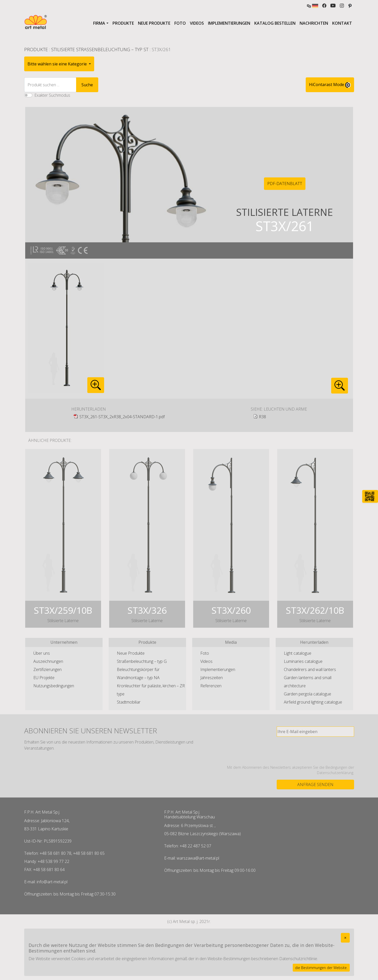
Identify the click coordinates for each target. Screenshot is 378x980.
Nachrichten (314, 23)
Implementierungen (229, 23)
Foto (180, 23)
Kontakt (342, 23)
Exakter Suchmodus (52, 95)
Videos (197, 23)
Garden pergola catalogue (307, 694)
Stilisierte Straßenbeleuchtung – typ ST (100, 49)
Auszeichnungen (48, 661)
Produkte (123, 23)
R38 (262, 417)
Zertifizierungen (47, 669)
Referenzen (211, 686)
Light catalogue (298, 653)
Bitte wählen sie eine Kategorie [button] (58, 64)
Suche (87, 85)
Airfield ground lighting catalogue (313, 702)
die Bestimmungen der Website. (321, 968)
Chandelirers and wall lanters (310, 669)
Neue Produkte (154, 23)
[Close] (345, 938)
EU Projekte (44, 678)
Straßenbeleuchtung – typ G (142, 661)
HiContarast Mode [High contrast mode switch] (330, 85)
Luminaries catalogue (303, 661)
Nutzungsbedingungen (54, 686)
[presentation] (315, 751)
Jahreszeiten (212, 678)
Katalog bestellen (275, 23)
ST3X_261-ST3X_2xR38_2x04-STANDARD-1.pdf (122, 417)
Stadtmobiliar (129, 702)
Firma (99, 23)
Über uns (42, 653)
